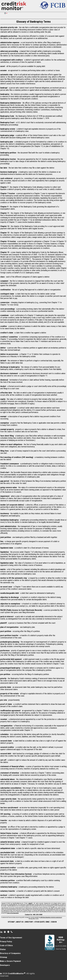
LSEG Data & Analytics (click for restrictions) (51, 917)
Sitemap (4, 957)
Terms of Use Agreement (13, 913)
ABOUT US (20, 922)
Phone (12, 932)
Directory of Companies (10, 953)
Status (3, 949)
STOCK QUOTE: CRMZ (42, 922)
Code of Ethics (6, 945)
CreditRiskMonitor (16, 974)
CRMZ (30, 903)
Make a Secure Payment (10, 961)
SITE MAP (11, 922)
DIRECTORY (29, 922)
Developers (5, 965)
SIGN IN (54, 922)
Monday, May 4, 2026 (34, 919)
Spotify (5, 932)
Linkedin (2, 932)
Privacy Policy (6, 942)
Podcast (8, 932)
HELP (5, 13)
